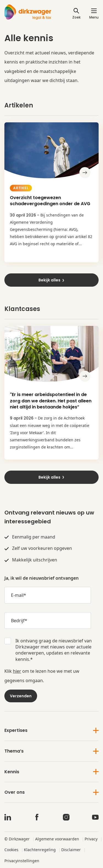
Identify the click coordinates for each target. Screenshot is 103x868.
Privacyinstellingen (22, 861)
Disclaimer (71, 850)
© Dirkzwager (17, 839)
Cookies (11, 850)
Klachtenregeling (40, 850)
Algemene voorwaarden (57, 839)
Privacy (91, 839)
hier (17, 671)
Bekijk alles (52, 280)
